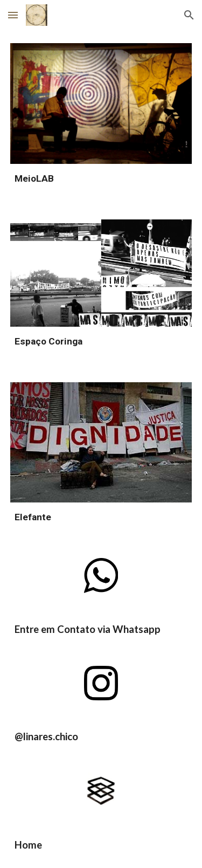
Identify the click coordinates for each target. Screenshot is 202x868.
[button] (13, 15)
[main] (101, 179)
